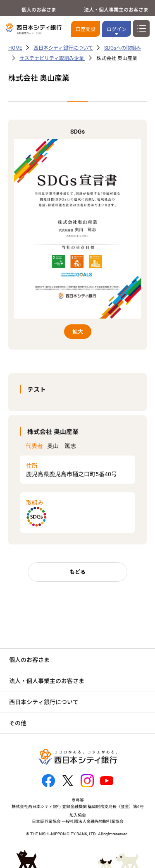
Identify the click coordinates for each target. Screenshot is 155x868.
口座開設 (86, 29)
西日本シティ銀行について (63, 48)
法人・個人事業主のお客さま (116, 10)
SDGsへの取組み (123, 48)
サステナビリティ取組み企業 (52, 58)
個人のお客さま (39, 10)
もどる (77, 572)
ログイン (117, 29)
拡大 (78, 332)
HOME (15, 48)
